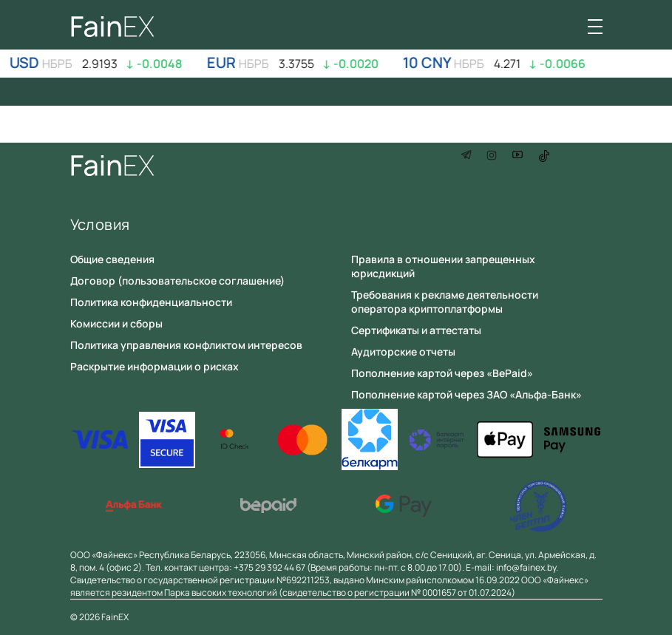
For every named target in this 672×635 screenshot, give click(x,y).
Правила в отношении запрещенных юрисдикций (443, 266)
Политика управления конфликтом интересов (186, 345)
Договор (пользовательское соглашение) (177, 281)
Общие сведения (112, 259)
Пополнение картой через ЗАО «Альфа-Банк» (466, 394)
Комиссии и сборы (116, 323)
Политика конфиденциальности (151, 302)
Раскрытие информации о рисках (155, 366)
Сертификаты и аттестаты (416, 330)
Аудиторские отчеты (403, 352)
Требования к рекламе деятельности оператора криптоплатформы (445, 302)
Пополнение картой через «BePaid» (442, 373)
